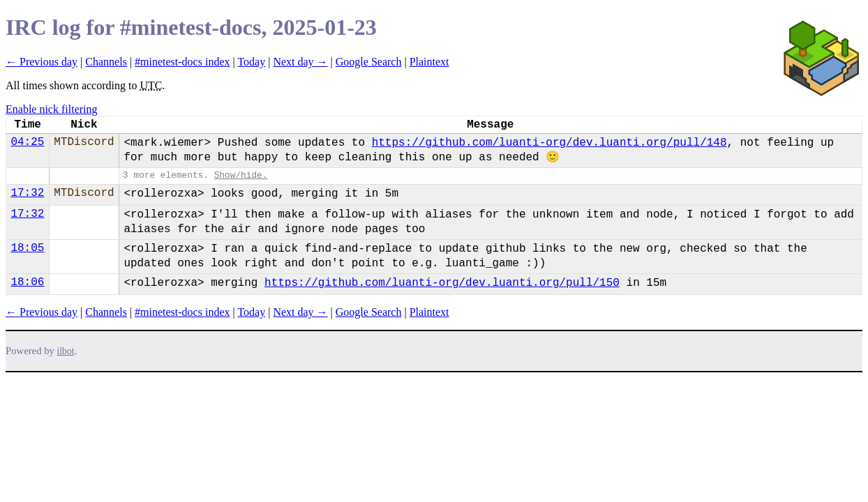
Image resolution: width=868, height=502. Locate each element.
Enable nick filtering (52, 109)
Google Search (369, 62)
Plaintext (429, 62)
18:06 (27, 282)
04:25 (27, 142)
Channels (106, 62)
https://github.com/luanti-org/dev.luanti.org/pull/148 (549, 143)
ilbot (66, 351)
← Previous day (42, 62)
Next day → (300, 62)
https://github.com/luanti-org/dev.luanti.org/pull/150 (442, 283)
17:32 (27, 193)
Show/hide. (241, 175)
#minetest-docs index (182, 62)
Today (251, 62)
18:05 (27, 248)
